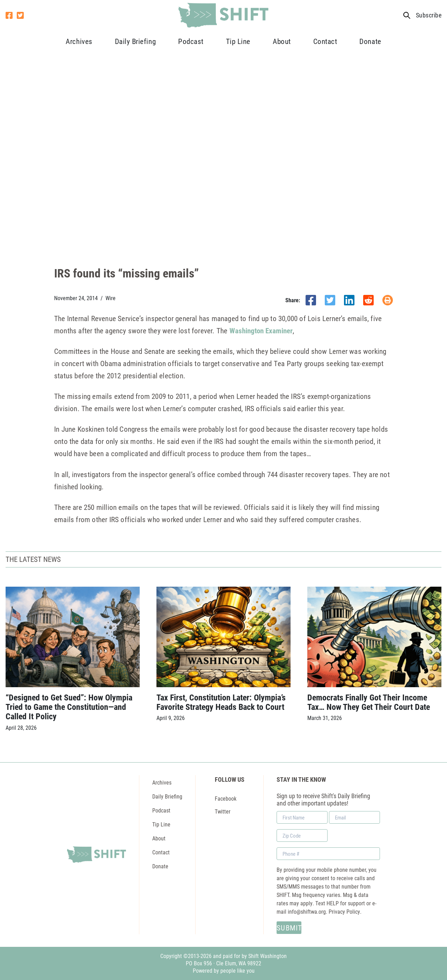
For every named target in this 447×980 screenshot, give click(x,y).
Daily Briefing (135, 41)
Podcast (191, 41)
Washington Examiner (261, 331)
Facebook (226, 798)
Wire (111, 298)
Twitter (223, 811)
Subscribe (429, 15)
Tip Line (238, 41)
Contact (325, 41)
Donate (370, 41)
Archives (79, 41)
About (282, 41)
